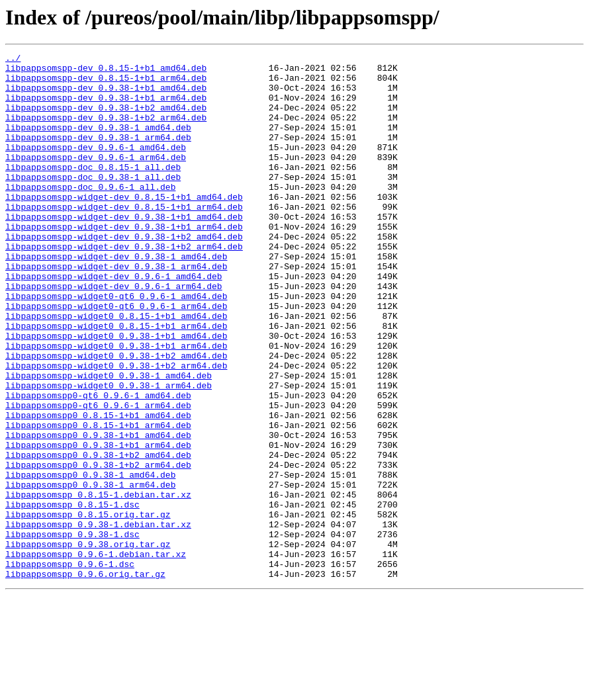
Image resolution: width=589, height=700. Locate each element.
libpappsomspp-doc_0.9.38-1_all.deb (93, 202)
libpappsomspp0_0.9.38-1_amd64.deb (90, 560)
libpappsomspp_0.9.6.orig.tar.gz (85, 679)
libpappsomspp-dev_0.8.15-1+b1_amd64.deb (106, 71)
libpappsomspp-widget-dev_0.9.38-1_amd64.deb (116, 298)
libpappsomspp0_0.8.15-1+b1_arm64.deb (98, 500)
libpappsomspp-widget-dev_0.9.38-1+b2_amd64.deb (124, 274)
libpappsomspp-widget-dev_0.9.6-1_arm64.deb (114, 333)
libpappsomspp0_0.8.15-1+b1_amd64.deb (98, 488)
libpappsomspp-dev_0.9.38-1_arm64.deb (98, 155)
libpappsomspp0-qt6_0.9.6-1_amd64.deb (98, 464)
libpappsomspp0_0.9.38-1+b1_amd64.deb (98, 512)
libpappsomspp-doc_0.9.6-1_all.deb (90, 214)
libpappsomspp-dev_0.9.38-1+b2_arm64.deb (106, 131)
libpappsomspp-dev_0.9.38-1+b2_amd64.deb (106, 119)
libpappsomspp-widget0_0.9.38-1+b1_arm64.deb (116, 405)
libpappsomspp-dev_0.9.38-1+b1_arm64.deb (106, 107)
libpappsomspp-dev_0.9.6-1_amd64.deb (96, 167)
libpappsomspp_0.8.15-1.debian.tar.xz (98, 584)
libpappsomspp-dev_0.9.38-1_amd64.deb (98, 143)
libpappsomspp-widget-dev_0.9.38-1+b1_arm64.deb (124, 262)
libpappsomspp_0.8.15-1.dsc (72, 595)
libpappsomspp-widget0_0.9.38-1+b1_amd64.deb (116, 393)
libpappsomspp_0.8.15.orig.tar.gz (88, 607)
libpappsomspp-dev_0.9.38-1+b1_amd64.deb (106, 95)
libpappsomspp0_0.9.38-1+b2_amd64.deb (98, 536)
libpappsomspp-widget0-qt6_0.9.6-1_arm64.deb (116, 357)
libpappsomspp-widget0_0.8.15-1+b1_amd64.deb (116, 369)
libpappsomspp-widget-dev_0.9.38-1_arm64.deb (116, 310)
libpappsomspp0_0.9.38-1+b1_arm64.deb (98, 524)
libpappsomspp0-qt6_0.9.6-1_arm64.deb (98, 476)
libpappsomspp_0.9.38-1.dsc (72, 631)
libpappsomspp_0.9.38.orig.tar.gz (88, 643)
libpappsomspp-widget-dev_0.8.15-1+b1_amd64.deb (124, 226)
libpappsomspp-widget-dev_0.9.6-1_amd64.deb (114, 322)
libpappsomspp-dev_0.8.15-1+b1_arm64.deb (106, 83)
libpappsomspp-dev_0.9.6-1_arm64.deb (96, 179)
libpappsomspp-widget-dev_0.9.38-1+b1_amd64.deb (124, 250)
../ (13, 60)
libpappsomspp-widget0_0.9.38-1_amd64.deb (109, 441)
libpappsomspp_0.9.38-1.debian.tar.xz (98, 619)
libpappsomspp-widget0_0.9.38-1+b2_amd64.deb (116, 417)
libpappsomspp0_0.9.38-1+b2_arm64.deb (98, 548)
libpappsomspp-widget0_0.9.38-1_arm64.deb (109, 453)
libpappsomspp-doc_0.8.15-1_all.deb (93, 191)
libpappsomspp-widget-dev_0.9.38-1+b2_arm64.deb (124, 286)
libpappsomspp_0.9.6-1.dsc (70, 667)
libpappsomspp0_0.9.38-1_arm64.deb (90, 572)
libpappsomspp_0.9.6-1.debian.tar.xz (96, 655)
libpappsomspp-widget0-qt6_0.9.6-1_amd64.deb (116, 345)
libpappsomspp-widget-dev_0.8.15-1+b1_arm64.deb (124, 238)
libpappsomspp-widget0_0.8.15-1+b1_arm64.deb (116, 381)
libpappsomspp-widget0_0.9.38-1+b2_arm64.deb (116, 429)
